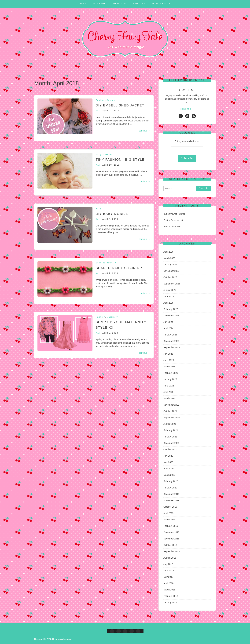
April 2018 (168, 583)
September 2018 (172, 551)
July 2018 (168, 564)
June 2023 (169, 360)
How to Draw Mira (172, 227)
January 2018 (170, 602)
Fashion (100, 100)
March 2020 (169, 475)
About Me (139, 4)
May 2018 (168, 577)
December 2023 (171, 341)
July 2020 (168, 456)
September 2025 (172, 284)
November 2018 (171, 539)
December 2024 (171, 316)
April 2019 (168, 513)
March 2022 (169, 398)
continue (145, 131)
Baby (99, 154)
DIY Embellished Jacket (120, 105)
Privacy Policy (161, 4)
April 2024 (168, 328)
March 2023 (169, 367)
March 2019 (169, 520)
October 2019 (170, 507)
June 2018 (169, 571)
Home (83, 4)
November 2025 (171, 271)
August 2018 (170, 558)
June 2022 (169, 386)
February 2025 (171, 309)
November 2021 (171, 405)
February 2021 (171, 430)
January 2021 (170, 437)
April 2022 (168, 392)
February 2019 (171, 526)
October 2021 (170, 411)
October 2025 (170, 277)
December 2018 (171, 532)
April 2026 (168, 252)
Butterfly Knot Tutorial (174, 214)
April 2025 (168, 303)
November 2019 (171, 500)
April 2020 (168, 469)
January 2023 (170, 379)
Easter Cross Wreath (174, 220)
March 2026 (169, 258)
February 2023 (171, 373)
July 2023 (168, 354)
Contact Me (119, 4)
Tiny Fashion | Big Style (120, 160)
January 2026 (170, 265)
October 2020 (170, 449)
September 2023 (172, 347)
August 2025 (170, 290)
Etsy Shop (99, 4)
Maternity (112, 317)
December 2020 (171, 443)
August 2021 (170, 424)
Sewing (111, 100)
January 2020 (170, 488)
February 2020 (171, 481)
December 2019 (171, 494)
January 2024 (170, 335)
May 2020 (168, 462)
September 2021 (172, 418)
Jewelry (111, 263)
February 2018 (171, 596)
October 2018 (170, 545)
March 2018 (169, 590)
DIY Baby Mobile (112, 214)
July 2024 (168, 322)
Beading (101, 263)
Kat (98, 111)
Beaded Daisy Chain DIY (119, 268)
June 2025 (169, 296)
